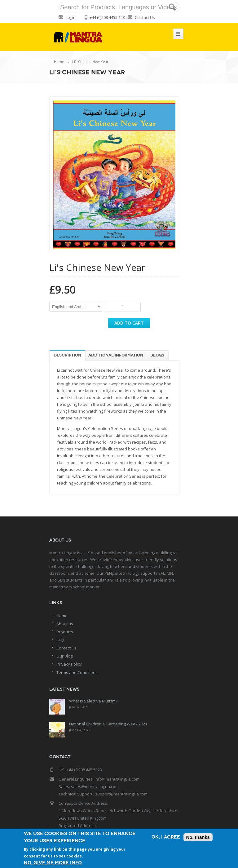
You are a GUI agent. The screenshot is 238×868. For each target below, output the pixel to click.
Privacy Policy (69, 664)
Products (65, 632)
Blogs (157, 355)
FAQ (60, 640)
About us (65, 624)
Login (71, 17)
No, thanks (198, 837)
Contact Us (145, 17)
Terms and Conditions (77, 672)
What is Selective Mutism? (93, 701)
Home (59, 62)
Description (67, 355)
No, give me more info (53, 863)
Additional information (116, 355)
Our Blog (64, 656)
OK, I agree (166, 837)
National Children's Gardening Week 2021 (108, 724)
